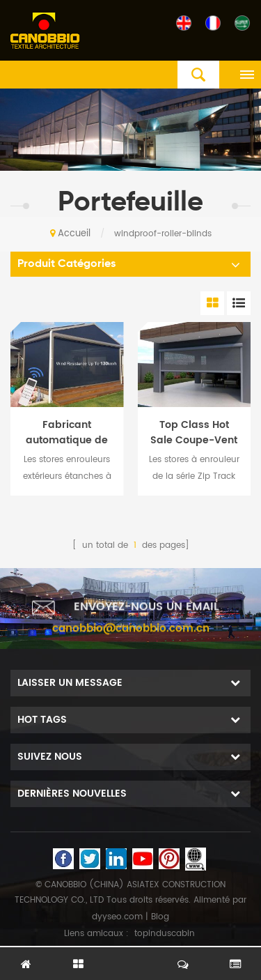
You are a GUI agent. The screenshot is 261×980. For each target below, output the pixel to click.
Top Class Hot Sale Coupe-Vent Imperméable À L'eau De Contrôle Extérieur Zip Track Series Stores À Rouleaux (194, 433)
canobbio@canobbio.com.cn (131, 640)
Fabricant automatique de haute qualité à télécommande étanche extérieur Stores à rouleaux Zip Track (67, 433)
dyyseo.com (117, 917)
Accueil (70, 234)
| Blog (156, 917)
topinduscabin (165, 934)
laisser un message (131, 957)
